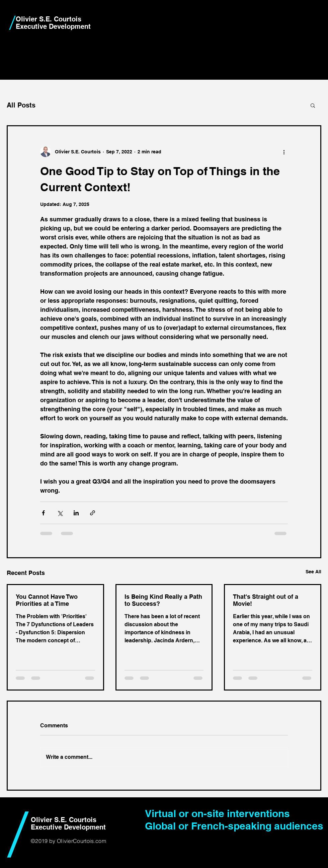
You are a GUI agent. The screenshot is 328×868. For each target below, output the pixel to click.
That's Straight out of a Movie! (266, 600)
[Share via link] (93, 513)
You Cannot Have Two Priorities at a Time (47, 600)
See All (313, 572)
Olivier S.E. (34, 19)
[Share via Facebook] (43, 513)
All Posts (21, 105)
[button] (313, 105)
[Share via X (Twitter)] (60, 513)
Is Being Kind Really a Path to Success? (163, 600)
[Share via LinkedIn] (76, 513)
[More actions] (284, 152)
